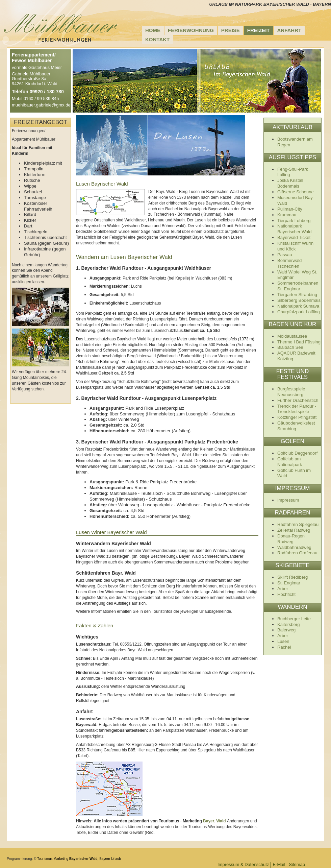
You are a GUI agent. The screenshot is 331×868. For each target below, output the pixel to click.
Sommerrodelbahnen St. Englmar (298, 286)
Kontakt (157, 39)
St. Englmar (289, 583)
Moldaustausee (292, 336)
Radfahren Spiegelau (298, 524)
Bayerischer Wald (83, 859)
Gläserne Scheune (296, 192)
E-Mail (279, 864)
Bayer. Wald (214, 821)
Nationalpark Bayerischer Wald (294, 229)
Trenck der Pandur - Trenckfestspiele (297, 409)
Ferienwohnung (191, 30)
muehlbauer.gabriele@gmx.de (41, 105)
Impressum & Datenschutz (243, 864)
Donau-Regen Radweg (291, 539)
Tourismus (45, 859)
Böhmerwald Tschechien (289, 263)
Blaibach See (290, 347)
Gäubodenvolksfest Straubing (296, 426)
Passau (285, 255)
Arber (283, 589)
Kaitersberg (288, 624)
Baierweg (286, 630)
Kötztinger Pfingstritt (297, 417)
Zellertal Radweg (294, 530)
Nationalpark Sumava (298, 306)
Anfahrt (289, 30)
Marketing (61, 859)
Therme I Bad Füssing (299, 342)
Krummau (287, 215)
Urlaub (116, 859)
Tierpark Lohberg (294, 221)
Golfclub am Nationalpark (290, 462)
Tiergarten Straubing (297, 295)
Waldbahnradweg (294, 547)
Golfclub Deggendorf (297, 453)
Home (153, 30)
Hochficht (286, 594)
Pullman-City (290, 209)
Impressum (288, 500)
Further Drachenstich (298, 400)
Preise (231, 30)
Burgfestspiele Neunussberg (291, 392)
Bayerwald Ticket (294, 237)
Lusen (283, 641)
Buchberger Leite (294, 619)
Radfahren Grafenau (297, 553)
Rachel (284, 647)
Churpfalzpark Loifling (299, 312)
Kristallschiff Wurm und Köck (295, 246)
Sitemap (297, 864)
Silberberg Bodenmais (299, 300)
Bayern (105, 859)
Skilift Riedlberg (292, 577)
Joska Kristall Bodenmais (290, 183)
